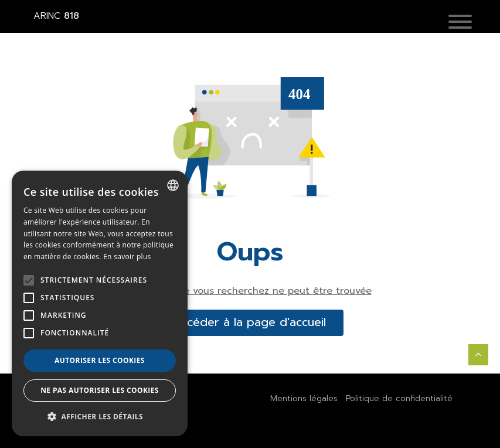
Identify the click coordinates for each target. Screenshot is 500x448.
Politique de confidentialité (399, 398)
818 (56, 16)
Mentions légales (304, 398)
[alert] (100, 303)
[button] (460, 23)
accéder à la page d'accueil (250, 322)
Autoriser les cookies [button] (100, 360)
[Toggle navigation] (469, 23)
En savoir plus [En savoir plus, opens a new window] (127, 257)
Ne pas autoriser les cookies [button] (100, 390)
